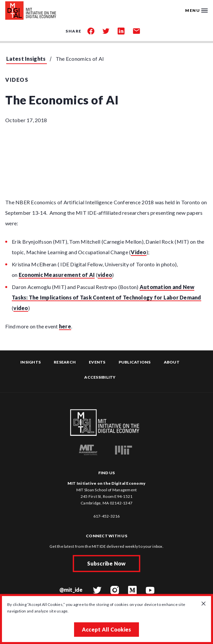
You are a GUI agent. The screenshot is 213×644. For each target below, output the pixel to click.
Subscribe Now (106, 563)
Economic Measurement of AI (57, 275)
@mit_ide (71, 590)
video (105, 275)
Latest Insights (26, 59)
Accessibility (100, 377)
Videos (17, 80)
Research (65, 362)
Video (138, 252)
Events (97, 362)
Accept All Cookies (107, 629)
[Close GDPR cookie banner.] (203, 604)
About (172, 362)
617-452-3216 (107, 516)
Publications (135, 362)
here (65, 326)
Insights (30, 362)
